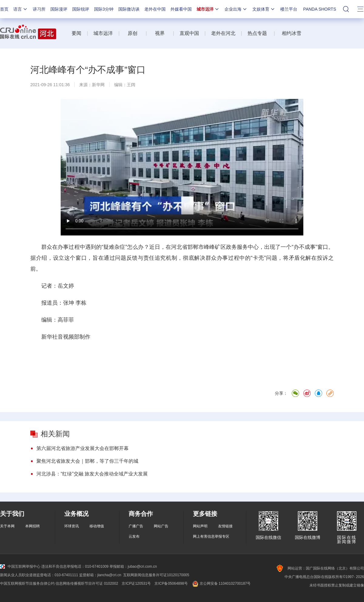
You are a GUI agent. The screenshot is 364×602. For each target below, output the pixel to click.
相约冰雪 (292, 33)
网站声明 (200, 526)
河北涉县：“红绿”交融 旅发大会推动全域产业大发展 (92, 474)
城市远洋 (208, 9)
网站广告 (161, 526)
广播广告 (136, 526)
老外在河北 (223, 33)
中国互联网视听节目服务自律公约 (27, 583)
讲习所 (39, 9)
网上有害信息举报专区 (211, 536)
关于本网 (7, 526)
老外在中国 (155, 9)
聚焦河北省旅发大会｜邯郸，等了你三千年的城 (87, 461)
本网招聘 (32, 526)
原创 (133, 33)
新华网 (98, 85)
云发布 (134, 536)
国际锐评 (81, 9)
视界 (160, 33)
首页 (4, 9)
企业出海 (236, 9)
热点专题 (257, 33)
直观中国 (189, 33)
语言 (21, 9)
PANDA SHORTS (320, 9)
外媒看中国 (181, 9)
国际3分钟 (104, 9)
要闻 (76, 33)
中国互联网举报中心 (20, 566)
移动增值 (97, 526)
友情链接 (225, 526)
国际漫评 (59, 9)
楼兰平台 (289, 9)
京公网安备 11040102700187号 (221, 583)
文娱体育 (264, 9)
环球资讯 (72, 526)
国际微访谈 (129, 9)
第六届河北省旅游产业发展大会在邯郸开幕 (83, 448)
